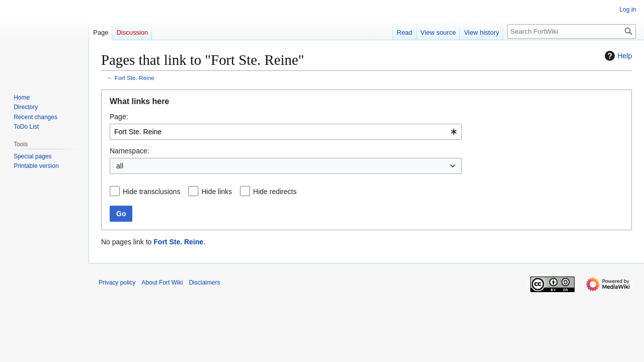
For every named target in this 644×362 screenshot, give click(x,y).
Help (617, 56)
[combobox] (286, 132)
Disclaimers (204, 283)
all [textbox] (120, 166)
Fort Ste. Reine (135, 78)
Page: (119, 117)
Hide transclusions (151, 192)
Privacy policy (117, 283)
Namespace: (130, 151)
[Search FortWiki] (572, 31)
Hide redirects (275, 192)
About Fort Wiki (162, 283)
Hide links (217, 192)
